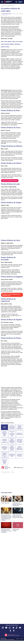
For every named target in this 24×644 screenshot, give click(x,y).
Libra (2, 44)
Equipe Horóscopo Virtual (7, 14)
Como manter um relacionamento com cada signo (12, 434)
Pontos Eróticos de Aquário (11, 320)
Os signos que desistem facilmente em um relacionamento (5, 455)
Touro (6, 41)
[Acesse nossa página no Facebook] (10, 631)
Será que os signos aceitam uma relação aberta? (5, 448)
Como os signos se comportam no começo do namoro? (12, 448)
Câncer (14, 41)
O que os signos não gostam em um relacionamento (20, 448)
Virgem (21, 41)
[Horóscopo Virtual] (7, 2)
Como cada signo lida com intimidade (20, 455)
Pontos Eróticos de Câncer (11, 163)
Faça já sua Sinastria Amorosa (10, 181)
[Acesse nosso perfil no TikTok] (17, 628)
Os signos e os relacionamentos (19, 434)
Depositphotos (12, 639)
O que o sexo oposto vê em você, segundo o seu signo (20, 441)
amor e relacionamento (6, 472)
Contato (18, 639)
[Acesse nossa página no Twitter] (20, 628)
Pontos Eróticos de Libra (10, 240)
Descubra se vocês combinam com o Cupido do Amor (11, 295)
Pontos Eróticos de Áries (10, 110)
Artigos (2, 6)
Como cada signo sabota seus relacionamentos (4, 441)
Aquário (3, 47)
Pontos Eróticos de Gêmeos (12, 146)
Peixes (8, 47)
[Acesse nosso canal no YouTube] (6, 628)
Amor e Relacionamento (9, 6)
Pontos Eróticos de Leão (10, 184)
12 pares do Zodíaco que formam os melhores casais (5, 434)
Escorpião (6, 44)
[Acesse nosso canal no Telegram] (13, 628)
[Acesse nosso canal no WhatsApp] (10, 628)
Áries (2, 41)
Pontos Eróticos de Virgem (11, 203)
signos (13, 472)
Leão (17, 41)
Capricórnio (17, 44)
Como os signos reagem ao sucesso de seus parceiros (12, 427)
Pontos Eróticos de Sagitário (12, 277)
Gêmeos (10, 41)
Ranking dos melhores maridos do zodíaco (4, 462)
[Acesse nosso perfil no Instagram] (3, 628)
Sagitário (12, 44)
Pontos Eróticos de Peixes (11, 338)
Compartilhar (19, 468)
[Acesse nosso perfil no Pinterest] (14, 631)
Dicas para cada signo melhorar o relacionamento (20, 427)
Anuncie (22, 639)
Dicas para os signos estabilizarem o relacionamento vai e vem (12, 441)
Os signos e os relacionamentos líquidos (12, 455)
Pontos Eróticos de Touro (11, 128)
